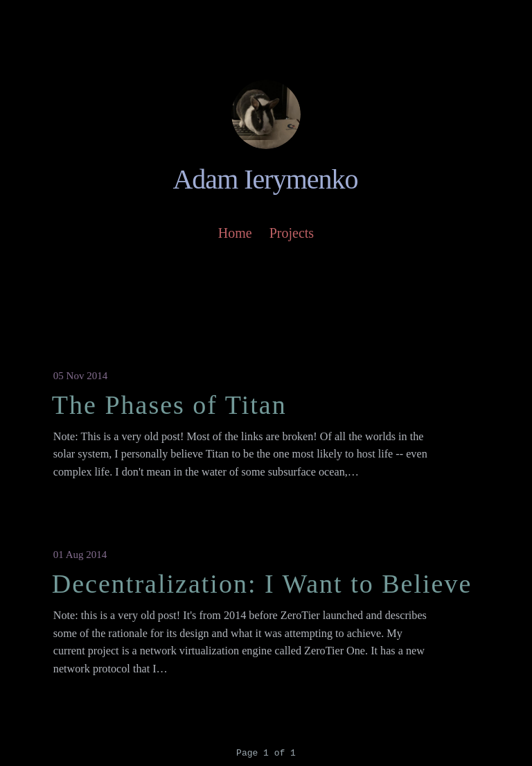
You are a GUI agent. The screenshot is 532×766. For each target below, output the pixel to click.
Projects (292, 233)
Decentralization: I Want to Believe (262, 584)
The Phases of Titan (169, 405)
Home (235, 233)
